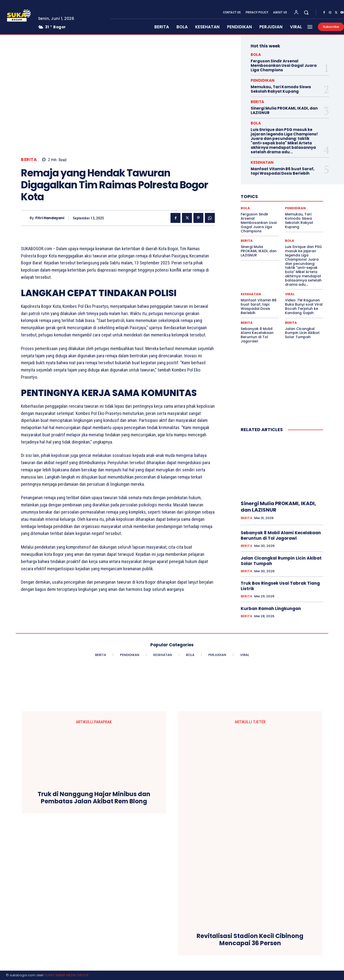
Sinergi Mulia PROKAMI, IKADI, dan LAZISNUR (284, 110)
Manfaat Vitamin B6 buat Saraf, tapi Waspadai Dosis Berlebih (283, 171)
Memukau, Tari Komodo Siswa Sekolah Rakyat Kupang (281, 89)
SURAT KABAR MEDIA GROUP (66, 975)
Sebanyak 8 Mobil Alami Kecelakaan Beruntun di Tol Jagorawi (257, 335)
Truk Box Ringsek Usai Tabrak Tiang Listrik (280, 586)
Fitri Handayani (50, 218)
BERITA (29, 160)
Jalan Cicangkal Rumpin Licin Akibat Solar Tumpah (302, 333)
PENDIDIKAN (263, 80)
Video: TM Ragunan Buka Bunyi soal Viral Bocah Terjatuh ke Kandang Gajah (304, 306)
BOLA (256, 55)
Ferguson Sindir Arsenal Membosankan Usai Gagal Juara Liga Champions (284, 65)
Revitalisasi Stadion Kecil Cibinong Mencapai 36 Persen (250, 940)
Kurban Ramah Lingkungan (271, 609)
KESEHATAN (262, 162)
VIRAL (290, 294)
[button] (306, 12)
